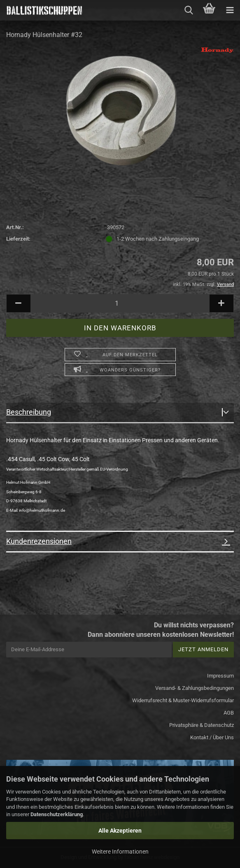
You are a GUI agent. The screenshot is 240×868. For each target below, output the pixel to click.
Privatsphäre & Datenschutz (202, 725)
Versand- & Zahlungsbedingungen (195, 688)
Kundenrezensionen (39, 541)
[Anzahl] (120, 303)
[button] (19, 303)
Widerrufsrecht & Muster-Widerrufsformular (183, 700)
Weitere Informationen (120, 852)
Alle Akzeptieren (120, 831)
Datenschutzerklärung (57, 814)
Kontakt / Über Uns (212, 737)
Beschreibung (29, 412)
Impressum (220, 676)
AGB (229, 713)
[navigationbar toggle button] (230, 10)
